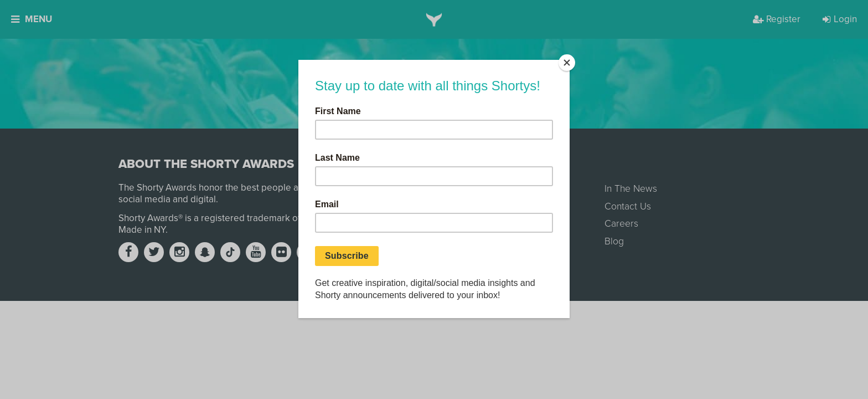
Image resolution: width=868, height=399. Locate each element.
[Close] (567, 63)
